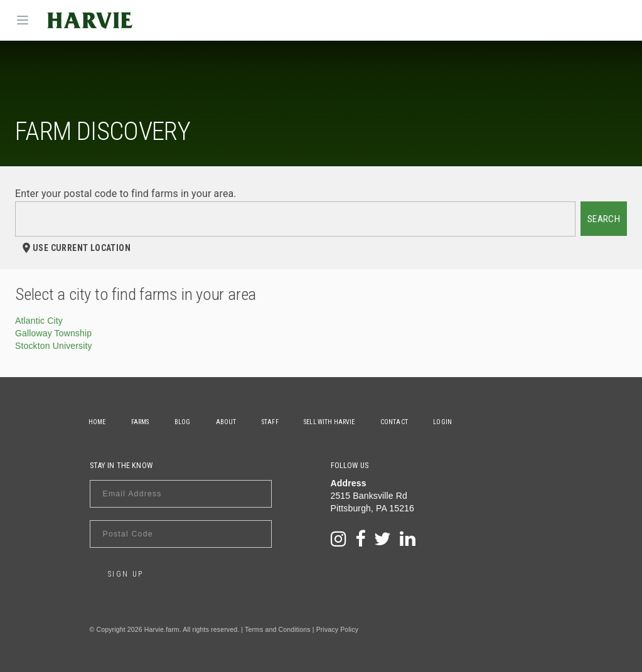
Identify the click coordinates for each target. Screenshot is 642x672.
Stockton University (54, 346)
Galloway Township (53, 333)
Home (99, 422)
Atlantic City (39, 321)
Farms (143, 422)
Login (460, 422)
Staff (280, 422)
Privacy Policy (337, 629)
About (234, 422)
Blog (188, 422)
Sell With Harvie (342, 422)
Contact (409, 422)
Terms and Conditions (278, 629)
